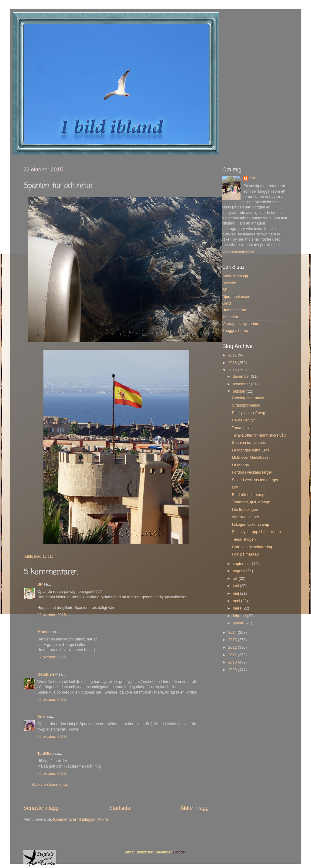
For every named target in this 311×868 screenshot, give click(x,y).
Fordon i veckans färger (252, 472)
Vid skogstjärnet (245, 517)
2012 (233, 647)
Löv (235, 487)
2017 (233, 355)
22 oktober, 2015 (52, 615)
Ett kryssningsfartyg (248, 413)
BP (40, 584)
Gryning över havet (248, 398)
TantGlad (46, 754)
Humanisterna (234, 310)
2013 (233, 640)
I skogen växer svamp (250, 525)
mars (238, 608)
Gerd (227, 303)
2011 (233, 655)
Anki (41, 717)
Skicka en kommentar (50, 785)
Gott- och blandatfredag (252, 547)
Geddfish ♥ (47, 674)
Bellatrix (229, 283)
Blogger (179, 852)
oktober (240, 391)
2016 (233, 363)
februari (240, 616)
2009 (233, 670)
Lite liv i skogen (245, 510)
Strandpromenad (246, 405)
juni (236, 586)
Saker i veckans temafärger (255, 480)
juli (236, 579)
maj (237, 593)
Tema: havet (242, 428)
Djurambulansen (236, 297)
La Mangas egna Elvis (251, 450)
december (242, 377)
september (243, 564)
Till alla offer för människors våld (259, 435)
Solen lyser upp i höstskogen (256, 532)
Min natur (230, 317)
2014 (233, 633)
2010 (233, 662)
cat (252, 178)
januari (239, 623)
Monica (44, 632)
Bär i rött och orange (249, 495)
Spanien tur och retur (250, 443)
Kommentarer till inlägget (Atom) (81, 819)
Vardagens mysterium (241, 324)
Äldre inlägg (195, 808)
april (237, 601)
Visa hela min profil (238, 252)
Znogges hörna (235, 331)
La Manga (240, 465)
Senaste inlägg (41, 808)
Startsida (120, 808)
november (242, 384)
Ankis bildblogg (235, 276)
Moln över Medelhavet (251, 458)
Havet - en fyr (243, 420)
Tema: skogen (244, 539)
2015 (233, 370)
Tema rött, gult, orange (251, 502)
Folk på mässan (245, 554)
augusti (240, 571)
